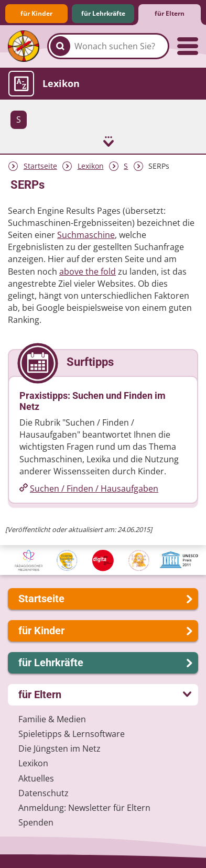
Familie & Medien (52, 719)
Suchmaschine (86, 235)
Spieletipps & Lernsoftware (72, 734)
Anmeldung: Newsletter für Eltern (84, 808)
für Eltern (170, 13)
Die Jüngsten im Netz (59, 748)
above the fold (88, 272)
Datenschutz (44, 793)
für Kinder (36, 13)
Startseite (40, 166)
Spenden (36, 822)
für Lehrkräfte (103, 13)
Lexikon (91, 166)
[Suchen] (60, 46)
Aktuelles (36, 778)
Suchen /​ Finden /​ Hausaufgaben (94, 489)
